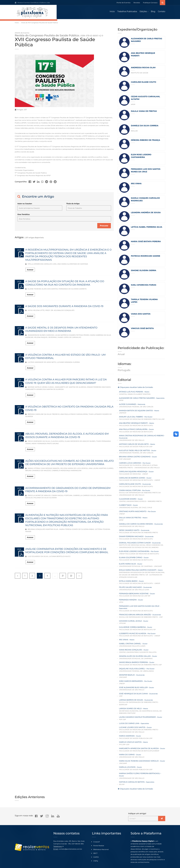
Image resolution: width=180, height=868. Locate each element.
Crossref (96, 833)
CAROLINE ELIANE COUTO (144, 83)
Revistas (137, 3)
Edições (143, 12)
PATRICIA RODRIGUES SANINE (146, 257)
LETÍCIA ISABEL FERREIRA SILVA (147, 228)
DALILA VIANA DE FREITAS (144, 112)
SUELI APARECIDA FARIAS (144, 286)
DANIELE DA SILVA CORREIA (145, 126)
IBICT (95, 844)
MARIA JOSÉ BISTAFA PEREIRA (146, 242)
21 (63, 577)
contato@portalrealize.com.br (70, 840)
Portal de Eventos (123, 3)
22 (71, 577)
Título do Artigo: (73, 204)
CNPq (96, 852)
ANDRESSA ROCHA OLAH (143, 68)
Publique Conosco (150, 3)
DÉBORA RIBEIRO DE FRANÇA (145, 141)
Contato (162, 12)
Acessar (30, 270)
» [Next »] (79, 577)
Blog (153, 12)
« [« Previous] (18, 577)
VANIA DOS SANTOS (141, 315)
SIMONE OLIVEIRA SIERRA (144, 271)
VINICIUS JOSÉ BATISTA (142, 329)
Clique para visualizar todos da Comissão (135, 388)
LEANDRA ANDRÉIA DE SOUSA (146, 213)
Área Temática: (24, 215)
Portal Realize (99, 837)
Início (112, 12)
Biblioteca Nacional (101, 840)
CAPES (96, 848)
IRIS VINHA (136, 184)
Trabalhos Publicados (127, 12)
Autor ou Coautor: (25, 204)
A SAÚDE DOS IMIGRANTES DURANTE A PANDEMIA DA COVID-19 (64, 307)
